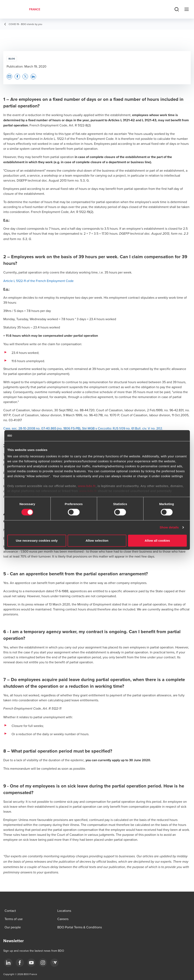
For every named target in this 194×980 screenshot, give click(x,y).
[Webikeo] (54, 963)
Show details (169, 527)
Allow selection (97, 541)
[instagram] (43, 963)
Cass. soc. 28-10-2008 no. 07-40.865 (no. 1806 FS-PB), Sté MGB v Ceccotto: (58, 428)
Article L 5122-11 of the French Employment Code (38, 281)
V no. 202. (155, 428)
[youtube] (31, 963)
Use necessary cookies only (37, 541)
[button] (9, 77)
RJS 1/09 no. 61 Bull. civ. (129, 428)
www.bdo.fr (87, 486)
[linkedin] (8, 963)
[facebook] (20, 963)
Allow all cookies (157, 541)
